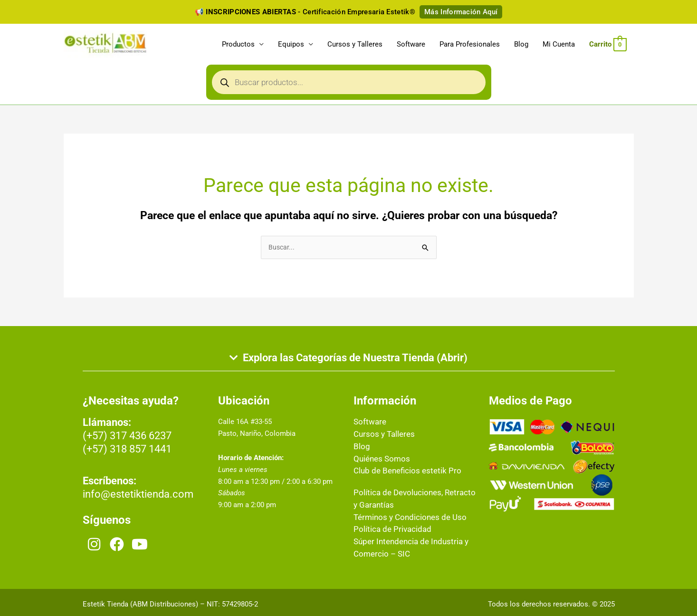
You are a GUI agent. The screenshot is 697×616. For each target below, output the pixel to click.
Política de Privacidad (388, 529)
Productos (238, 46)
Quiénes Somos (379, 461)
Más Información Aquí (461, 12)
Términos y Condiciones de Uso (404, 517)
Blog (521, 46)
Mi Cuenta (559, 46)
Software (411, 46)
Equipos (291, 46)
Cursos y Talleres (355, 46)
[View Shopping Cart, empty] (608, 46)
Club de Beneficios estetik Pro (401, 472)
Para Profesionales (470, 46)
